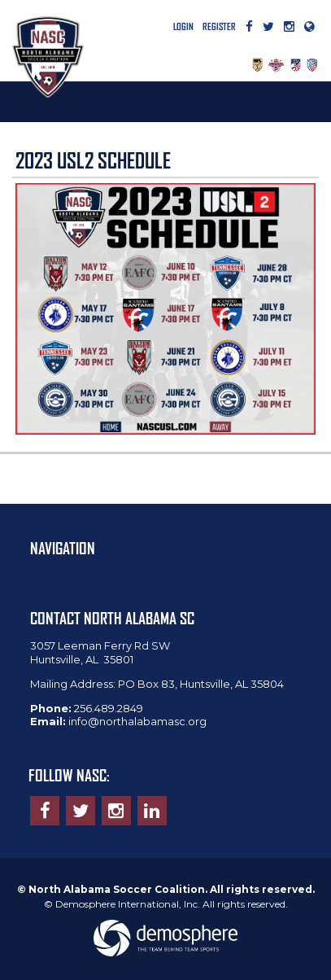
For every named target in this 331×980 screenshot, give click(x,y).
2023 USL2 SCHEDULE (93, 161)
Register (219, 26)
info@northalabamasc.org (137, 721)
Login (183, 26)
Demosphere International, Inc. (128, 904)
